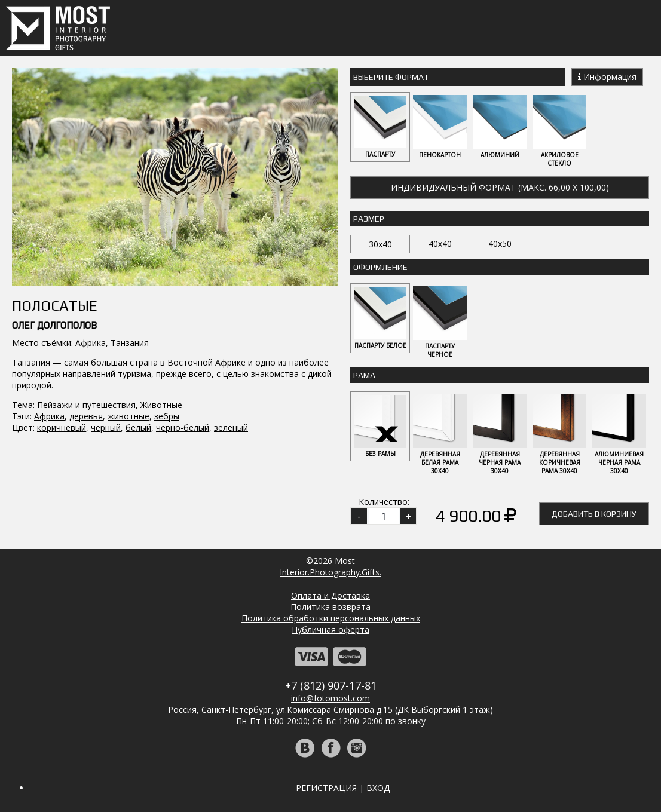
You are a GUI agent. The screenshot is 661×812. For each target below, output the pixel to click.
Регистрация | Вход (343, 788)
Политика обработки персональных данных (331, 618)
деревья (86, 416)
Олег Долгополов (54, 325)
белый (138, 428)
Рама (364, 375)
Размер (369, 219)
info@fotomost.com (330, 698)
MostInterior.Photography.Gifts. (330, 566)
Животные (161, 405)
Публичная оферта (330, 629)
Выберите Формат (391, 77)
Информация (607, 77)
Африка (49, 416)
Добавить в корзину (594, 514)
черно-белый (183, 428)
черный (106, 428)
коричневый (62, 428)
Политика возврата (330, 607)
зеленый (231, 428)
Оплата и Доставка (330, 595)
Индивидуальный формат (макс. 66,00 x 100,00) (500, 187)
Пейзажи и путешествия (86, 405)
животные (128, 416)
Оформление (380, 267)
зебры (167, 416)
